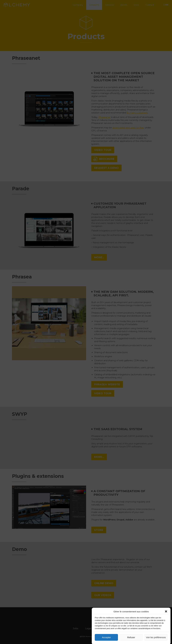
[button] (166, 616)
